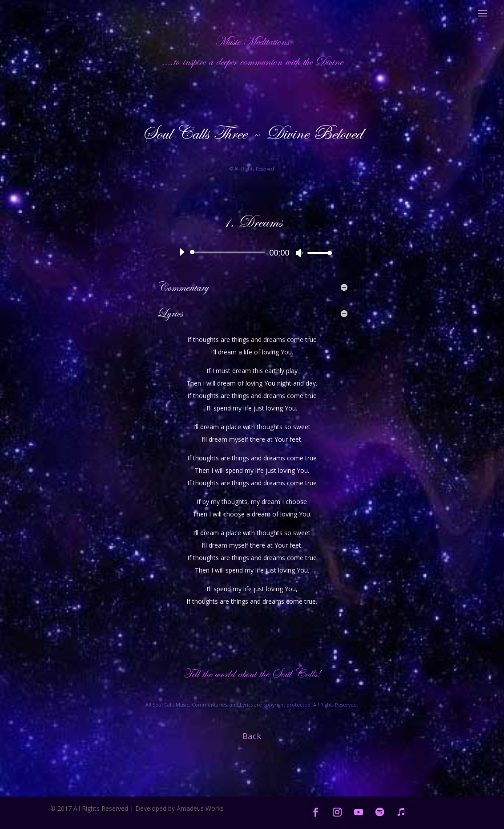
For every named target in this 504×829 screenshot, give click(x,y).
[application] (252, 252)
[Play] (181, 252)
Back (252, 736)
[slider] (229, 252)
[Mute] (299, 253)
